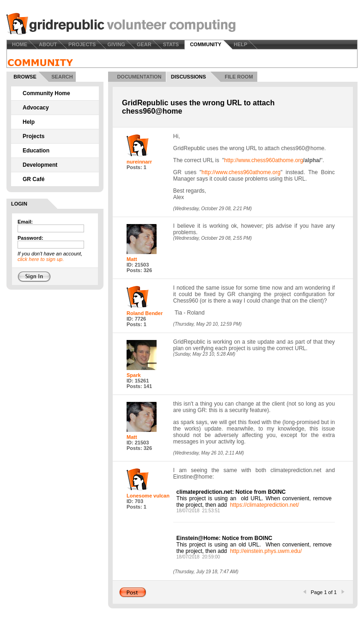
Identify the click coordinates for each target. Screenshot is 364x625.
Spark (134, 375)
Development (40, 165)
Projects (33, 136)
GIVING (116, 44)
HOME (20, 44)
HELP (240, 44)
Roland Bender (145, 313)
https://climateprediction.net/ (264, 505)
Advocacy (36, 108)
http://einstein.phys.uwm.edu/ (266, 551)
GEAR (144, 44)
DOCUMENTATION (139, 77)
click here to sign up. (41, 259)
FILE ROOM (239, 77)
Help (29, 122)
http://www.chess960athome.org (264, 160)
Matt (132, 259)
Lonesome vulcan (148, 496)
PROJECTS (82, 44)
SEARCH (62, 77)
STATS (171, 44)
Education (36, 151)
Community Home (46, 93)
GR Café (33, 179)
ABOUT (48, 44)
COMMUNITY (206, 44)
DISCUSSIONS (188, 77)
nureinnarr (139, 162)
